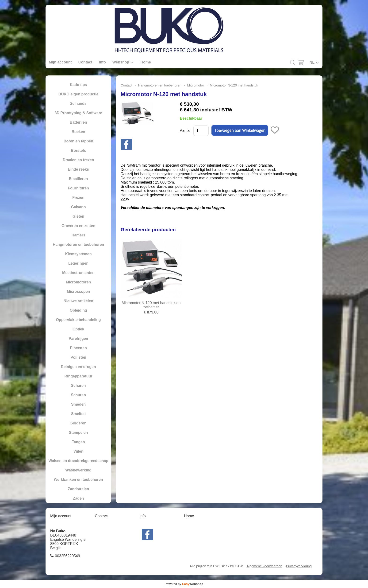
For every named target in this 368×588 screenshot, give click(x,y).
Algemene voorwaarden (264, 566)
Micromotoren (79, 282)
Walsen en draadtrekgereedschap (79, 461)
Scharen (78, 386)
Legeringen (78, 263)
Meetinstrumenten (78, 273)
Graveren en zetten (78, 226)
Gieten (78, 216)
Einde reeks (78, 169)
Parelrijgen (79, 339)
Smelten (78, 414)
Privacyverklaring (299, 566)
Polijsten (79, 357)
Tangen (78, 442)
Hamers (79, 235)
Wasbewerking (78, 470)
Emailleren (79, 179)
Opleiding (78, 310)
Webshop (123, 62)
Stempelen (79, 433)
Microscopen (79, 292)
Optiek (78, 329)
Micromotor (195, 85)
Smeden (78, 404)
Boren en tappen (78, 141)
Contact (85, 62)
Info (102, 62)
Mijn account (60, 62)
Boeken (78, 132)
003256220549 (67, 556)
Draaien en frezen (78, 160)
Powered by (184, 584)
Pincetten (78, 348)
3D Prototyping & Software (79, 113)
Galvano (78, 207)
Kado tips (79, 85)
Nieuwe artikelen (78, 301)
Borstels (78, 151)
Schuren (78, 395)
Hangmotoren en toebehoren (79, 245)
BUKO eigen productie (79, 94)
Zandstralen (79, 489)
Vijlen (78, 451)
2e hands (78, 104)
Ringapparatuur (78, 376)
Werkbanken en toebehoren (78, 480)
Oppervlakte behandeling (78, 320)
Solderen (78, 423)
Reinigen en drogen (78, 367)
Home (146, 62)
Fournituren (78, 188)
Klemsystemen (79, 254)
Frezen (78, 198)
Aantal (185, 131)
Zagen (78, 498)
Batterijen (78, 122)
